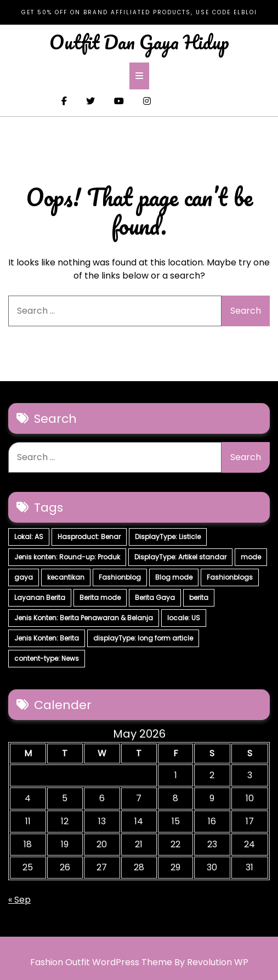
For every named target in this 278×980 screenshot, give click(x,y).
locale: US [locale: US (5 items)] (184, 618)
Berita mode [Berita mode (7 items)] (100, 597)
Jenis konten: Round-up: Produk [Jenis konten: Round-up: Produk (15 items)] (67, 557)
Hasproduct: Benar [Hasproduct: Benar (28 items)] (89, 537)
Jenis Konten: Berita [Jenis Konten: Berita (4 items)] (47, 638)
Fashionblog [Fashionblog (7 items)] (120, 577)
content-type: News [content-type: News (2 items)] (47, 658)
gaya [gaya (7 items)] (24, 577)
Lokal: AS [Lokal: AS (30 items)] (29, 537)
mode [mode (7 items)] (251, 557)
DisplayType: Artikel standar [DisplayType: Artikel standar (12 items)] (180, 557)
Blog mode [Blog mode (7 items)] (174, 577)
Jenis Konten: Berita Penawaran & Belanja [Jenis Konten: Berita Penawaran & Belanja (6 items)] (84, 618)
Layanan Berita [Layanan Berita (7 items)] (40, 597)
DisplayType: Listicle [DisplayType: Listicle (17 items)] (168, 537)
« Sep (19, 900)
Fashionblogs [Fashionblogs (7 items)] (230, 577)
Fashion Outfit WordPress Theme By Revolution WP (139, 962)
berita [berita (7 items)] (199, 597)
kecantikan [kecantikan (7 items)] (66, 577)
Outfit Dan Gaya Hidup (139, 42)
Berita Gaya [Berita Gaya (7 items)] (155, 597)
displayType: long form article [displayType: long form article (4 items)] (143, 638)
